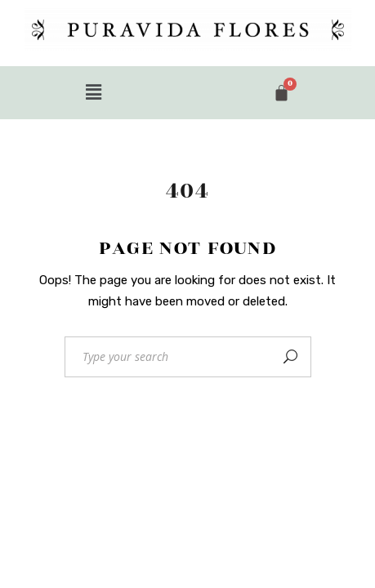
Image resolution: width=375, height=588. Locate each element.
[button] (94, 92)
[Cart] (281, 93)
